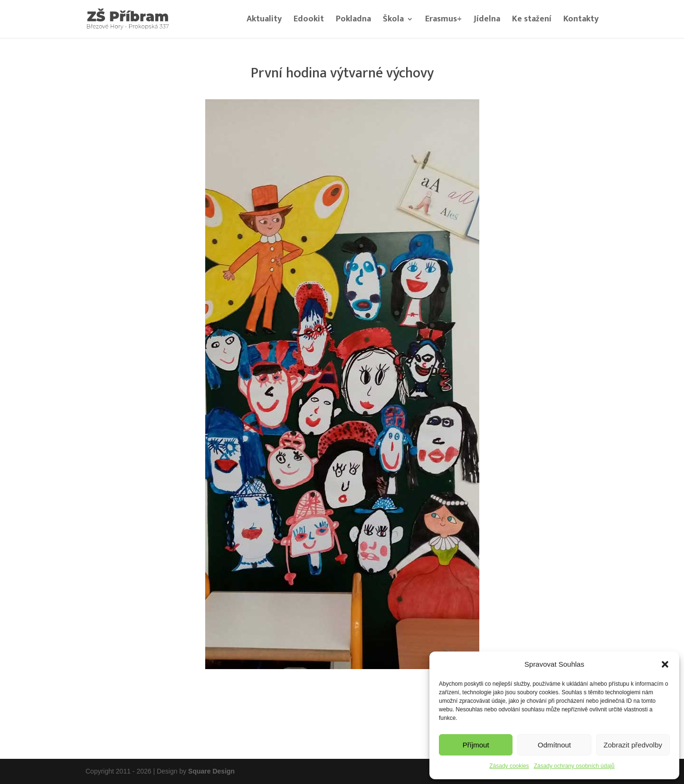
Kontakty (581, 21)
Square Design (211, 771)
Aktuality (264, 21)
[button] (665, 664)
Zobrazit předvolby (633, 745)
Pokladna (353, 21)
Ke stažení (532, 21)
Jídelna (487, 21)
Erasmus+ (443, 21)
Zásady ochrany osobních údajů (574, 766)
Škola (393, 21)
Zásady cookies (509, 766)
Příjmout (476, 745)
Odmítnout (554, 745)
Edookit (309, 21)
